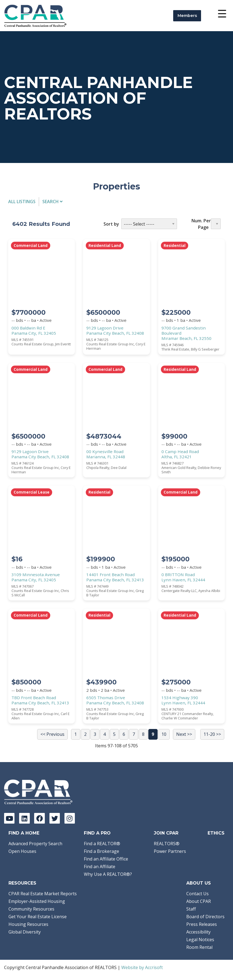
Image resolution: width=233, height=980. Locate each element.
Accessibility (198, 932)
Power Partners (170, 851)
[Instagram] (70, 818)
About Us (199, 883)
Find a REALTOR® (102, 844)
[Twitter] (55, 818)
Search (52, 202)
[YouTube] (9, 818)
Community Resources (31, 909)
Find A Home (24, 833)
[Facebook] (39, 818)
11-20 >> (212, 734)
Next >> (184, 734)
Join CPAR (166, 833)
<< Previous (52, 734)
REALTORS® (167, 844)
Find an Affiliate (100, 867)
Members (187, 16)
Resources (22, 883)
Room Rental (199, 947)
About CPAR (199, 901)
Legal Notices (200, 940)
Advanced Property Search (35, 844)
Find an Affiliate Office (106, 859)
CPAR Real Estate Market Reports (43, 894)
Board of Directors (205, 917)
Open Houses (22, 851)
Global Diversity (25, 932)
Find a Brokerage (101, 851)
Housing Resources (28, 924)
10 (164, 734)
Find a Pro (97, 833)
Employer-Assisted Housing (37, 901)
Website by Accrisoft (142, 967)
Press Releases (202, 924)
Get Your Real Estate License (38, 917)
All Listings (22, 202)
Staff (191, 909)
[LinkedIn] (24, 818)
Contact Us (197, 894)
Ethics (216, 833)
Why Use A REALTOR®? (108, 874)
